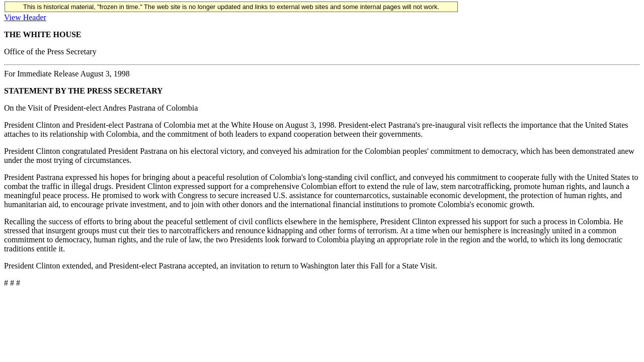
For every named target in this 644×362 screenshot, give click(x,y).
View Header (25, 17)
